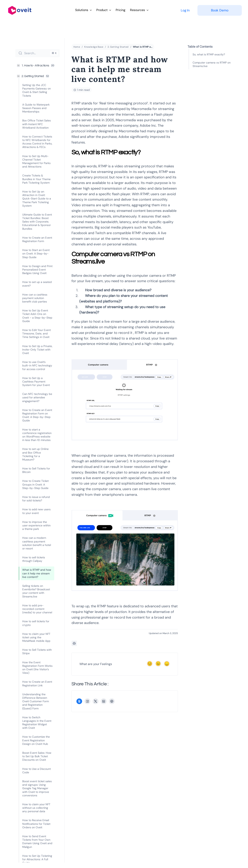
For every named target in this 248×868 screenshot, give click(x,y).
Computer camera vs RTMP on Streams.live (212, 64)
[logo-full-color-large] (20, 5)
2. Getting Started (118, 47)
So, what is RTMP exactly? (209, 55)
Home (77, 47)
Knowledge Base (94, 47)
